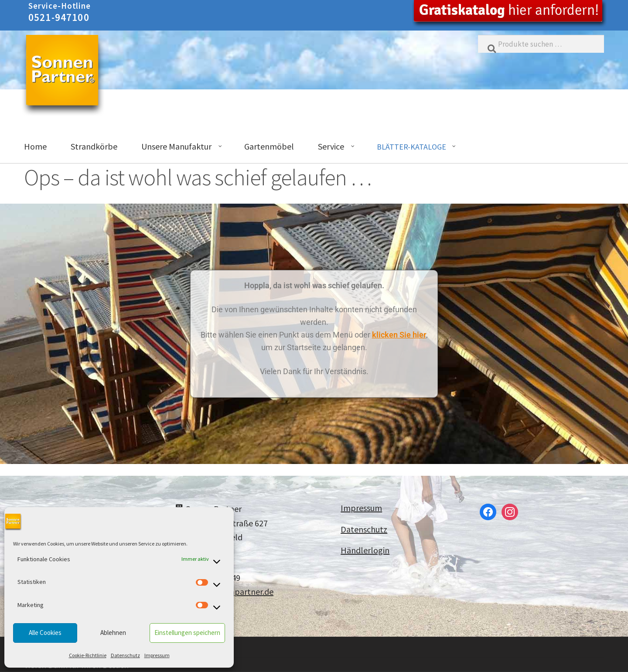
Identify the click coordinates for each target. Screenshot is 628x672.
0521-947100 (59, 17)
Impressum (157, 655)
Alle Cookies (45, 633)
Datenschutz (125, 655)
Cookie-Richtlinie (88, 655)
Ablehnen (113, 633)
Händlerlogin (365, 550)
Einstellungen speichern (187, 633)
